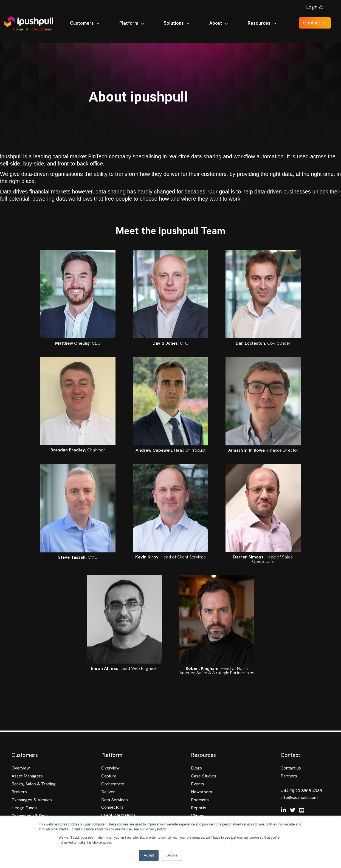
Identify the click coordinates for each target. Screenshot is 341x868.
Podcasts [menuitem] (200, 800)
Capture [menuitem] (109, 776)
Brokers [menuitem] (19, 792)
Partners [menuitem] (289, 776)
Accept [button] (149, 855)
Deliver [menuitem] (108, 792)
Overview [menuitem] (21, 768)
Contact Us (312, 24)
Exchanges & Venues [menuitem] (32, 800)
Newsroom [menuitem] (201, 792)
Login (312, 8)
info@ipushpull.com (299, 797)
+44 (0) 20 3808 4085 (301, 791)
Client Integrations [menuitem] (119, 815)
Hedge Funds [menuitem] (24, 808)
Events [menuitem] (198, 784)
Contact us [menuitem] (291, 768)
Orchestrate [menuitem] (113, 784)
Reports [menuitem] (199, 808)
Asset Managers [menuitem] (27, 776)
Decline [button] (172, 855)
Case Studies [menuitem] (204, 776)
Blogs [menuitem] (196, 768)
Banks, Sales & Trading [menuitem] (34, 784)
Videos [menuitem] (198, 816)
